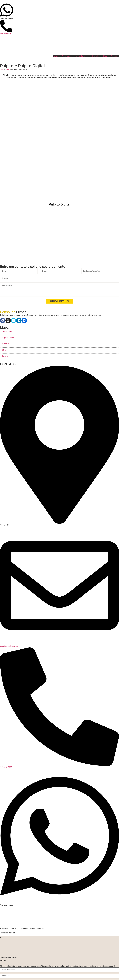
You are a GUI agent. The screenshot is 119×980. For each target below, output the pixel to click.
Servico (7, 69)
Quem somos (67, 56)
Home (55, 56)
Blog (105, 56)
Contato (114, 56)
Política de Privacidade (9, 933)
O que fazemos (82, 56)
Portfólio (96, 56)
